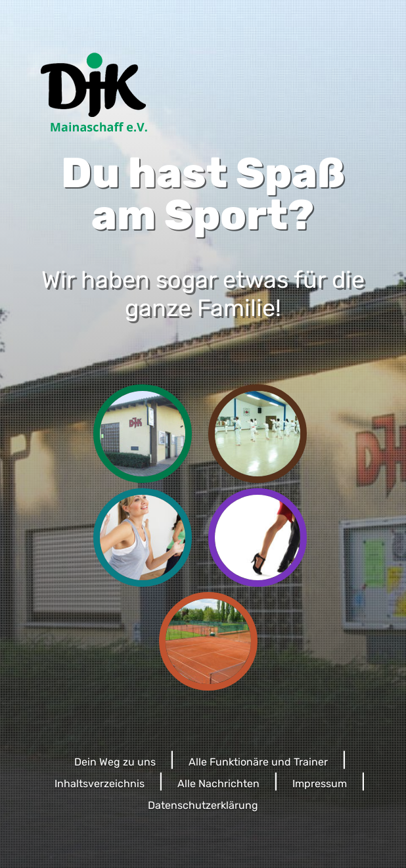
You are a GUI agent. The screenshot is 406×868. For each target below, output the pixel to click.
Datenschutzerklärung (203, 805)
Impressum (320, 784)
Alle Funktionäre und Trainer (258, 762)
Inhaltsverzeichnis (100, 784)
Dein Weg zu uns (115, 762)
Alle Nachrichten (218, 784)
